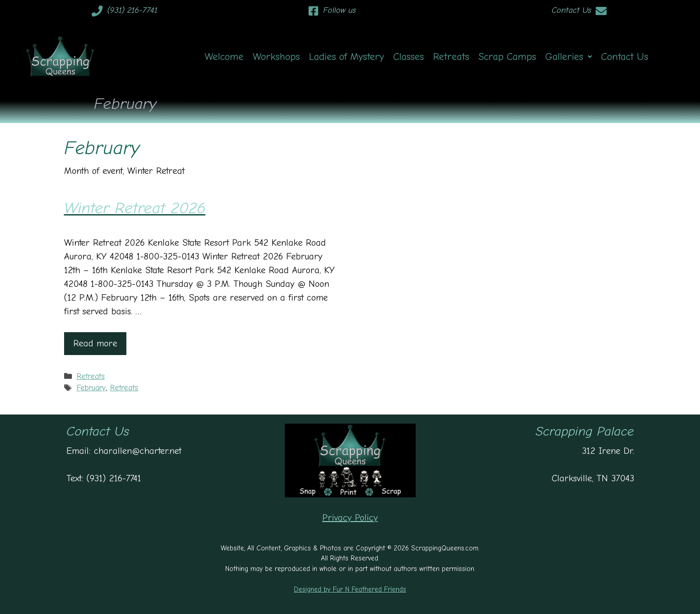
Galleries (569, 57)
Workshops (276, 57)
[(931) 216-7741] (97, 11)
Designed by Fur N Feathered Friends (350, 589)
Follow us (339, 10)
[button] (569, 57)
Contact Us (571, 10)
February (91, 388)
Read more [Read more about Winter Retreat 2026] (95, 343)
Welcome (224, 57)
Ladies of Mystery (347, 57)
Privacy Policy (350, 518)
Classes (409, 57)
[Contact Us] (601, 11)
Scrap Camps (507, 57)
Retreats (451, 57)
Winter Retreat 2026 (135, 208)
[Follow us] (313, 11)
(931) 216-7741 (132, 10)
